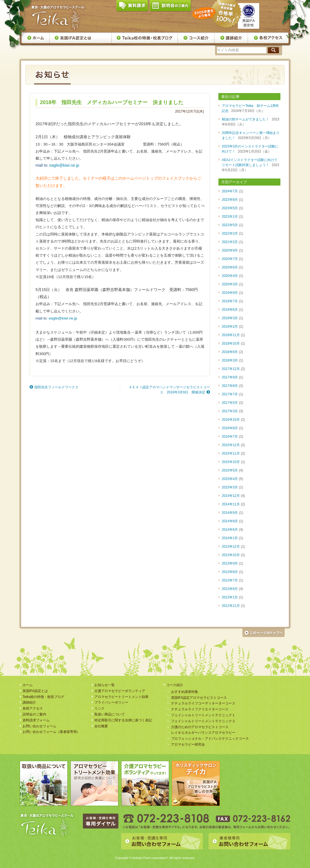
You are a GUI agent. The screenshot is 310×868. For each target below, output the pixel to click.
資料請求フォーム (36, 720)
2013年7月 (230, 580)
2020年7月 (230, 259)
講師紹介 (231, 38)
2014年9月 (230, 513)
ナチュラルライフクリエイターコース (200, 709)
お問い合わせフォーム (39, 726)
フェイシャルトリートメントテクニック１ (203, 715)
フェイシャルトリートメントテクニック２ (203, 721)
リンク (99, 708)
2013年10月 (231, 555)
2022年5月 (230, 225)
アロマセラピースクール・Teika (58, 18)
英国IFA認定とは (81, 38)
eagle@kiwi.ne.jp (64, 165)
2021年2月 (230, 242)
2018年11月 (231, 335)
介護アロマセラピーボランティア (120, 691)
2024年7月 (230, 191)
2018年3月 (230, 360)
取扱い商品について (110, 714)
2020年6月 (230, 267)
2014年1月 (230, 538)
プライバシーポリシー (111, 702)
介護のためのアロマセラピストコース (200, 727)
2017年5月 (230, 403)
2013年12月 (231, 547)
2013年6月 (230, 589)
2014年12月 (231, 496)
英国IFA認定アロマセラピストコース (199, 698)
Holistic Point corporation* (150, 858)
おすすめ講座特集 (185, 692)
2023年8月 (230, 200)
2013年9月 (230, 563)
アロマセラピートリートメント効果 (121, 697)
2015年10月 (231, 462)
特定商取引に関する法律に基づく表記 (123, 720)
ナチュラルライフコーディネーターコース (203, 703)
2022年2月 (230, 233)
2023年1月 (230, 217)
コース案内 (196, 38)
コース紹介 (175, 685)
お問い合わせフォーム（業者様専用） (51, 732)
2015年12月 (231, 445)
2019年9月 (230, 293)
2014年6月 (230, 530)
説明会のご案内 (170, 7)
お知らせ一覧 (105, 685)
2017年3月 (230, 411)
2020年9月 (230, 250)
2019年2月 (230, 327)
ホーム (35, 38)
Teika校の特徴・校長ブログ (145, 38)
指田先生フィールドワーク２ (56, 387)
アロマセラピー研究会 (188, 744)
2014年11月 (231, 504)
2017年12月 (231, 369)
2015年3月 (230, 487)
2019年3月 (230, 318)
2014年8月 (230, 521)
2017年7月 (230, 394)
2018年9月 (230, 352)
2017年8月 (230, 386)
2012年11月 (231, 606)
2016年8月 (230, 428)
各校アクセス (268, 38)
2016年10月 (231, 420)
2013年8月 (230, 572)
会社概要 (101, 726)
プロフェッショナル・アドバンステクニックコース (210, 739)
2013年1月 (230, 597)
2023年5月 (230, 208)
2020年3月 (230, 284)
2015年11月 (231, 453)
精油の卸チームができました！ (245, 119)
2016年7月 (230, 437)
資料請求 (132, 7)
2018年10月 (231, 343)
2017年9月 (230, 377)
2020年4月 (230, 276)
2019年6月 (230, 310)
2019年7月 (230, 301)
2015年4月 (230, 479)
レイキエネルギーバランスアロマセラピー (203, 733)
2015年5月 (230, 470)
